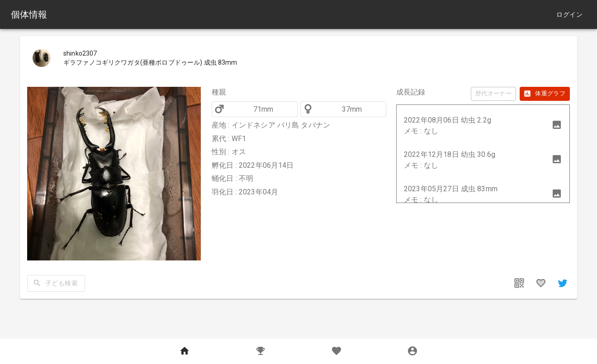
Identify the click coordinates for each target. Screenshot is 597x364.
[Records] (261, 351)
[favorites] (541, 283)
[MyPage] (412, 351)
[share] (563, 283)
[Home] (185, 351)
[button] (483, 126)
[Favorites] (336, 351)
